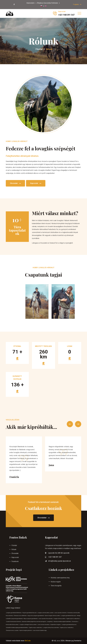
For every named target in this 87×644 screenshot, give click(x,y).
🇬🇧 (46, 6)
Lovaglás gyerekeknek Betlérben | (14, 613)
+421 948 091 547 (55, 557)
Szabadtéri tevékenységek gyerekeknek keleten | (17, 628)
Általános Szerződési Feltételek (48, 3)
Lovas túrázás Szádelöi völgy (40, 630)
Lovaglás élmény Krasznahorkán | (51, 628)
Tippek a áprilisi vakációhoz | (73, 619)
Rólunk (14, 549)
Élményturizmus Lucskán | (13, 630)
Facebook (15, 561)
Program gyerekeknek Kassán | (30, 613)
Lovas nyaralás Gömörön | (61, 613)
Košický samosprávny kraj (60, 578)
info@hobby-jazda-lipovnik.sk (59, 561)
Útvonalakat (43, 518)
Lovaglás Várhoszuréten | (60, 619)
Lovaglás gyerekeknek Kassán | (69, 625)
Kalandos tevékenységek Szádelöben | (63, 622)
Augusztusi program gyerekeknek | (36, 616)
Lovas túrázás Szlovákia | (44, 625)
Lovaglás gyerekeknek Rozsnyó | (69, 616)
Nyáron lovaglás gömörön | (26, 630)
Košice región (56, 582)
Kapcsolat (36, 183)
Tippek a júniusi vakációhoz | (67, 628)
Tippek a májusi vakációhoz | (36, 628)
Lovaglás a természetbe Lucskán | (46, 613)
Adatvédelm (31, 3)
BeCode (28, 641)
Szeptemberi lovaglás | (56, 625)
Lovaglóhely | (50, 622)
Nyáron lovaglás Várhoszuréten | (53, 616)
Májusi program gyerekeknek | (31, 619)
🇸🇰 (41, 6)
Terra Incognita (56, 586)
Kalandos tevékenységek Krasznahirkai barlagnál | (34, 622)
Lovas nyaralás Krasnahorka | (46, 619)
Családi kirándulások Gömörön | (14, 622)
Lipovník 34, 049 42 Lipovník (59, 553)
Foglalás (77, 4)
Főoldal (39, 49)
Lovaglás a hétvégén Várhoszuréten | (28, 625)
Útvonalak (15, 183)
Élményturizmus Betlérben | (20, 616)
